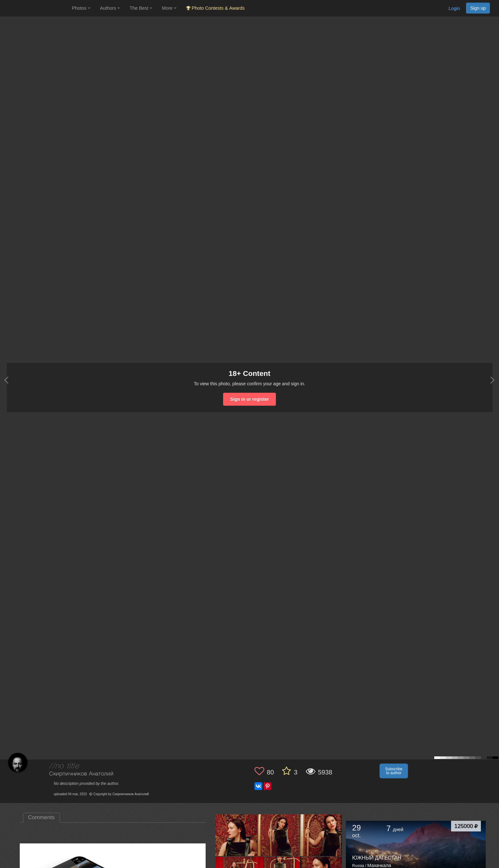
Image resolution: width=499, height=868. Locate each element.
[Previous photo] (6, 380)
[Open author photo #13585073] (279, 835)
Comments (41, 817)
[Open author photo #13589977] (236, 835)
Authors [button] (110, 8)
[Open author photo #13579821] (321, 835)
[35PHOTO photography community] (35, 8)
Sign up (478, 8)
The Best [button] (141, 8)
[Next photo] (493, 380)
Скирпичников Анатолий (81, 774)
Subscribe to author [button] (394, 771)
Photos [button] (81, 8)
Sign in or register (250, 399)
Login (454, 8)
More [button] (169, 8)
